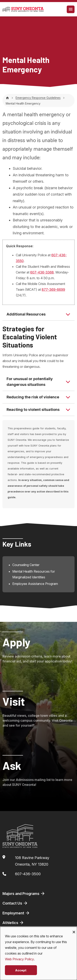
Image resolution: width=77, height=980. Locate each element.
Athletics (13, 923)
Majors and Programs (24, 893)
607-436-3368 (42, 272)
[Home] (7, 98)
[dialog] (38, 953)
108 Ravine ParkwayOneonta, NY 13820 (32, 861)
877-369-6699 (53, 289)
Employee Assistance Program (35, 584)
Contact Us (15, 903)
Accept (21, 970)
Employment (16, 913)
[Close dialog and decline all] (74, 929)
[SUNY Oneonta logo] (23, 9)
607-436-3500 (28, 874)
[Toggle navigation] (71, 9)
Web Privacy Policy (19, 959)
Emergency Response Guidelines (38, 98)
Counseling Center (26, 565)
